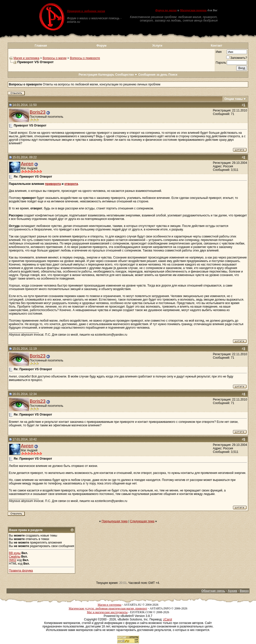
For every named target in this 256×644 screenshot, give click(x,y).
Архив (232, 591)
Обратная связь (213, 591)
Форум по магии (166, 10)
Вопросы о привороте (85, 58)
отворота (71, 184)
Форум (101, 46)
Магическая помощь (193, 10)
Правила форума (21, 571)
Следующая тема (142, 521)
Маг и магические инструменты (107, 612)
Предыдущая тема (115, 521)
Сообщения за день (153, 75)
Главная (41, 46)
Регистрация (88, 75)
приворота (53, 184)
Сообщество (126, 75)
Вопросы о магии (55, 58)
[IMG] (13, 560)
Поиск (173, 75)
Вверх (244, 591)
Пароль (221, 63)
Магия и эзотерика (26, 58)
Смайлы (15, 557)
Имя (219, 52)
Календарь (106, 75)
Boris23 (38, 112)
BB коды (15, 553)
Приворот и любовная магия (86, 11)
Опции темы (233, 99)
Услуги (157, 46)
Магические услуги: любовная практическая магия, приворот (108, 608)
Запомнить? (237, 58)
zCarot (168, 619)
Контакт (216, 46)
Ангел (27, 164)
